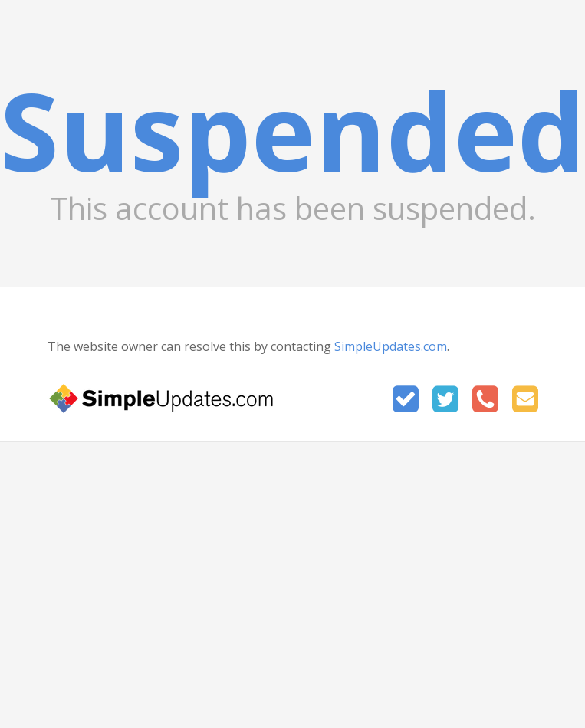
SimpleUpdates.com (391, 346)
